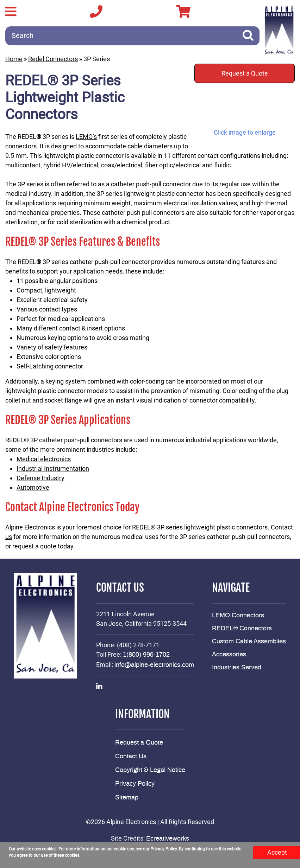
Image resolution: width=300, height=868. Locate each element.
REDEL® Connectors (242, 629)
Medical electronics (44, 459)
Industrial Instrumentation (53, 468)
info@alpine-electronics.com (154, 665)
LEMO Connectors (238, 616)
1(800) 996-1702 (146, 655)
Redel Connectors (53, 59)
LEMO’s (86, 137)
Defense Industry (40, 478)
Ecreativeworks (168, 839)
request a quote (34, 546)
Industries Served (237, 668)
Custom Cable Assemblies (249, 642)
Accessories (229, 655)
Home (14, 59)
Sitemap (127, 798)
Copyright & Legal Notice (150, 770)
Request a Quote (245, 73)
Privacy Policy (135, 784)
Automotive (33, 487)
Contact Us (131, 757)
